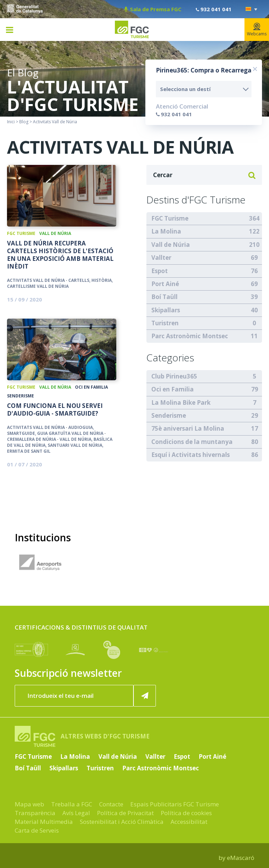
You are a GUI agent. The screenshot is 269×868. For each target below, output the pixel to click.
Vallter (161, 258)
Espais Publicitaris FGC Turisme (175, 804)
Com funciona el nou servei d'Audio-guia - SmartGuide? (55, 410)
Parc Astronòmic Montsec (190, 336)
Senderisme (20, 396)
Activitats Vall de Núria (36, 280)
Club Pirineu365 (174, 376)
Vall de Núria (55, 233)
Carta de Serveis (37, 830)
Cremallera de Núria (32, 439)
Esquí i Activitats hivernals (191, 455)
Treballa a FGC (72, 804)
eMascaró (241, 858)
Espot (160, 271)
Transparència (35, 813)
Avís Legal (76, 813)
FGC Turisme (21, 233)
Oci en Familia (91, 387)
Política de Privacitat (125, 813)
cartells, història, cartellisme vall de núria (60, 283)
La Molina (166, 231)
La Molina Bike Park (181, 402)
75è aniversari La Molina (188, 428)
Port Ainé (165, 284)
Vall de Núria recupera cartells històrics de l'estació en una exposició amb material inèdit (60, 255)
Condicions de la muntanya (192, 442)
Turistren (165, 323)
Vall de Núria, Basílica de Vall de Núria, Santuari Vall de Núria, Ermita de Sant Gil (60, 445)
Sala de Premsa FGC (153, 9)
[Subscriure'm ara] (145, 696)
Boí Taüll (164, 297)
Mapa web (29, 804)
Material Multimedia (44, 822)
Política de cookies (186, 813)
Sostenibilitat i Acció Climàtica (122, 822)
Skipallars (166, 310)
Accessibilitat (189, 822)
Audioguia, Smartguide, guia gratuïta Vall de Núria (55, 430)
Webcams (257, 30)
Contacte (111, 804)
